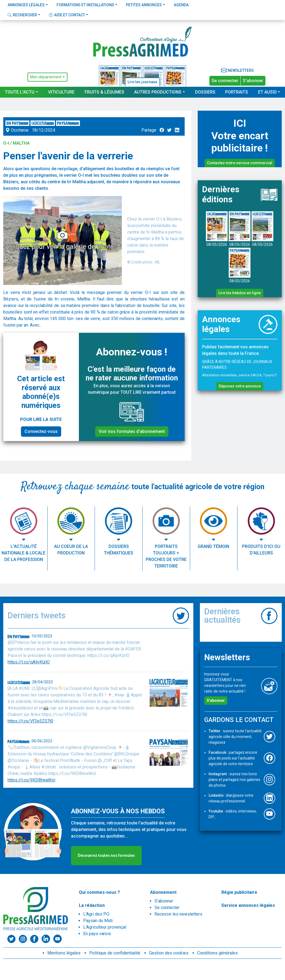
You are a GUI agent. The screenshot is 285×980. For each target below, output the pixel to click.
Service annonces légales (248, 905)
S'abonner (253, 81)
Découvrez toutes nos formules (106, 855)
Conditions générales (217, 953)
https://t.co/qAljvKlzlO (29, 662)
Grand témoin (213, 546)
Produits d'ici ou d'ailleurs (261, 550)
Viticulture (61, 92)
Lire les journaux (142, 82)
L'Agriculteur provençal (105, 927)
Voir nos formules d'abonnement (132, 431)
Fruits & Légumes (104, 92)
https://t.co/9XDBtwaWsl (31, 780)
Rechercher (22, 15)
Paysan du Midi (98, 921)
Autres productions (158, 92)
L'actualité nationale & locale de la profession (24, 553)
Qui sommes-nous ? (99, 892)
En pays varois (97, 934)
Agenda (181, 5)
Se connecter (225, 81)
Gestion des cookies (169, 953)
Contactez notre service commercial (240, 163)
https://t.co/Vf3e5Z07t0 (30, 721)
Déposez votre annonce (240, 386)
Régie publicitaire (239, 892)
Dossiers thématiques (119, 550)
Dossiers (205, 92)
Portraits (237, 92)
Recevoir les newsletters (178, 914)
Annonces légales (26, 5)
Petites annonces (144, 5)
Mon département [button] (46, 77)
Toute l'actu (20, 92)
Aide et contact (67, 15)
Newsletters (237, 70)
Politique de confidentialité (115, 953)
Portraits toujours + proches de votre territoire (166, 556)
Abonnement (163, 892)
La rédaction (92, 905)
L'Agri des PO (96, 914)
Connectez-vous (41, 431)
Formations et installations (85, 5)
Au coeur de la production (71, 550)
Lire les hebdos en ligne (240, 293)
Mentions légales (64, 953)
